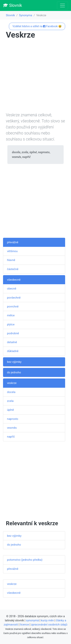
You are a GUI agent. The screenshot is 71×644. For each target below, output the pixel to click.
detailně (12, 342)
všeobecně (14, 280)
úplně (10, 410)
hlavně (11, 260)
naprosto (13, 419)
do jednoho (14, 372)
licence (25, 625)
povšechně (14, 298)
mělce (11, 315)
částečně (13, 269)
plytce (11, 324)
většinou (12, 251)
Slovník (12, 5)
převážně (13, 242)
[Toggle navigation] (62, 5)
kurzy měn (47, 620)
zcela (10, 401)
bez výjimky (14, 362)
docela (11, 392)
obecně (12, 289)
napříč (11, 437)
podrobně (13, 333)
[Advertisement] (35, 77)
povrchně (13, 307)
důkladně (13, 351)
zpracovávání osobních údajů (49, 625)
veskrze (12, 383)
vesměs (12, 428)
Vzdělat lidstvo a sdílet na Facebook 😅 (37, 26)
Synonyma (26, 15)
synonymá (32, 620)
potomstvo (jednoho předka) (25, 560)
